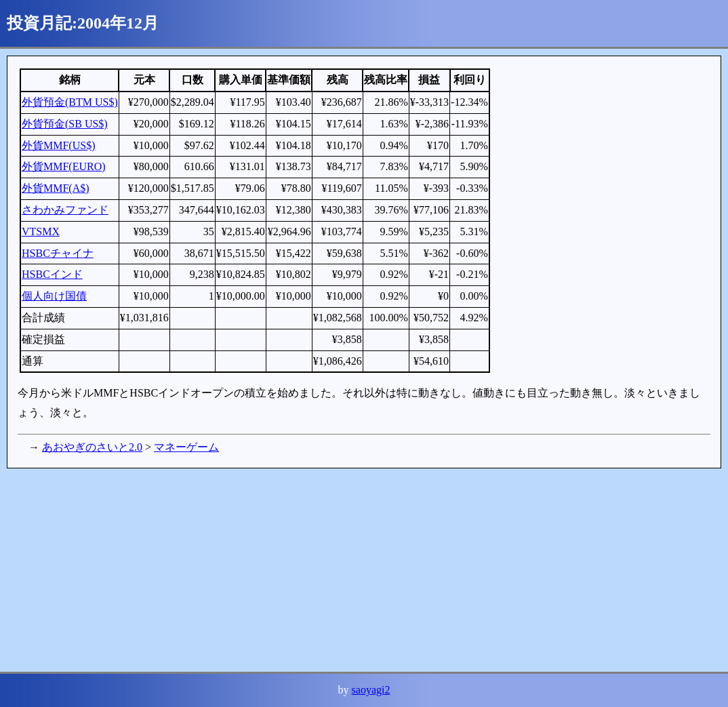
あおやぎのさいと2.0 (92, 447)
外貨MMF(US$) (58, 145)
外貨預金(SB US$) (65, 124)
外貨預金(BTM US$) (70, 102)
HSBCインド (52, 274)
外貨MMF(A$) (56, 188)
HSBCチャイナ (58, 253)
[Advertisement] (364, 570)
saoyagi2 (371, 690)
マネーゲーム (186, 447)
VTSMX (41, 231)
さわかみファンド (65, 210)
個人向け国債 (54, 296)
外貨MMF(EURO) (64, 166)
